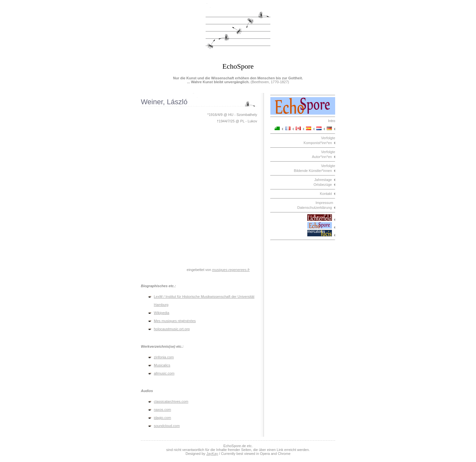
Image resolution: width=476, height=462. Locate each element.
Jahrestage (323, 180)
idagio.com (162, 418)
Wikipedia (162, 313)
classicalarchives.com (171, 401)
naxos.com (162, 410)
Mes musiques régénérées (175, 321)
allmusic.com (164, 373)
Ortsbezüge (323, 185)
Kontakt (326, 194)
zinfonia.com (164, 357)
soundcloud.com (167, 426)
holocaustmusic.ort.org (172, 329)
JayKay (212, 454)
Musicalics (162, 365)
